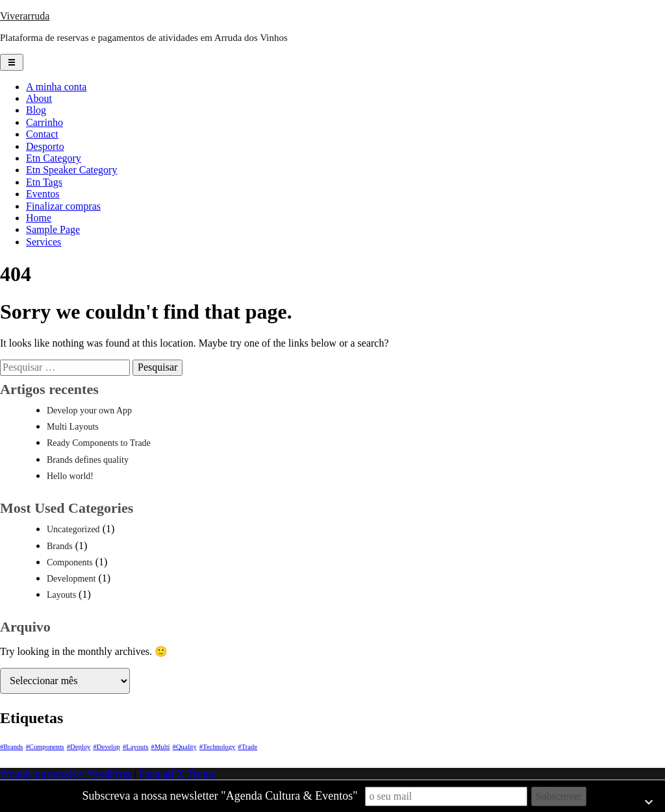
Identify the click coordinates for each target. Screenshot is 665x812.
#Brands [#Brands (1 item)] (12, 747)
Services (44, 242)
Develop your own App (89, 411)
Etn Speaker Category (71, 170)
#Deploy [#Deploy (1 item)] (79, 747)
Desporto (45, 146)
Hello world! (70, 476)
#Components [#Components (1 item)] (45, 747)
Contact (42, 134)
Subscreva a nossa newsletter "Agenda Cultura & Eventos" (220, 796)
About (39, 98)
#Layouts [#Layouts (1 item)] (136, 747)
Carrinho (44, 122)
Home (39, 218)
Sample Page (53, 229)
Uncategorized (73, 529)
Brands (60, 546)
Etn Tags (44, 182)
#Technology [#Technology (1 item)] (217, 747)
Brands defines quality (88, 460)
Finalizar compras (63, 206)
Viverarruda (25, 16)
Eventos (43, 194)
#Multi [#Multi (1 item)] (161, 747)
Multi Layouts (73, 427)
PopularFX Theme (177, 773)
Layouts (61, 595)
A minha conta (56, 87)
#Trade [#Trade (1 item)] (247, 747)
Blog (36, 110)
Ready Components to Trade (99, 443)
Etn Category (54, 158)
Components (70, 562)
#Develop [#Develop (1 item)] (106, 747)
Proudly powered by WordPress (67, 773)
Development (71, 579)
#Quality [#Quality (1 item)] (185, 747)
